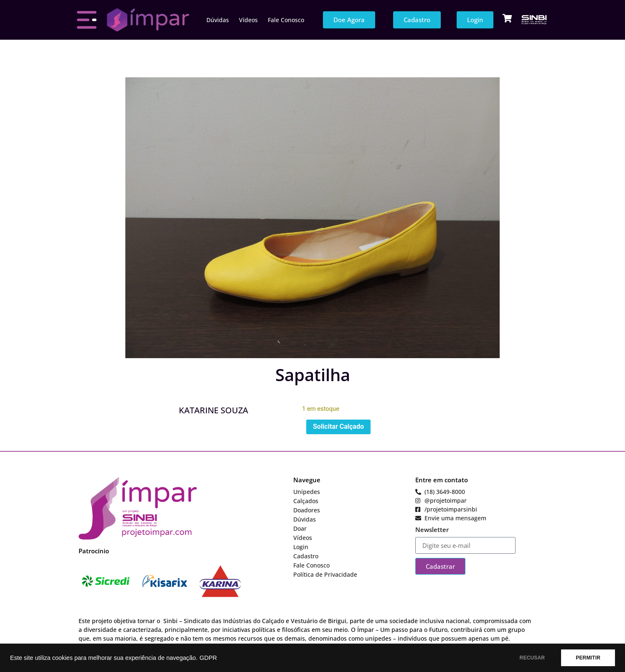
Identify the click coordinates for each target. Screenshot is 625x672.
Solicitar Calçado (338, 426)
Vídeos (248, 20)
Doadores (307, 510)
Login (301, 547)
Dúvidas (218, 20)
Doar (300, 528)
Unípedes (307, 492)
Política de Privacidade (325, 574)
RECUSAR (532, 658)
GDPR (208, 658)
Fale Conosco (286, 20)
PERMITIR (588, 658)
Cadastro (306, 556)
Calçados (306, 501)
